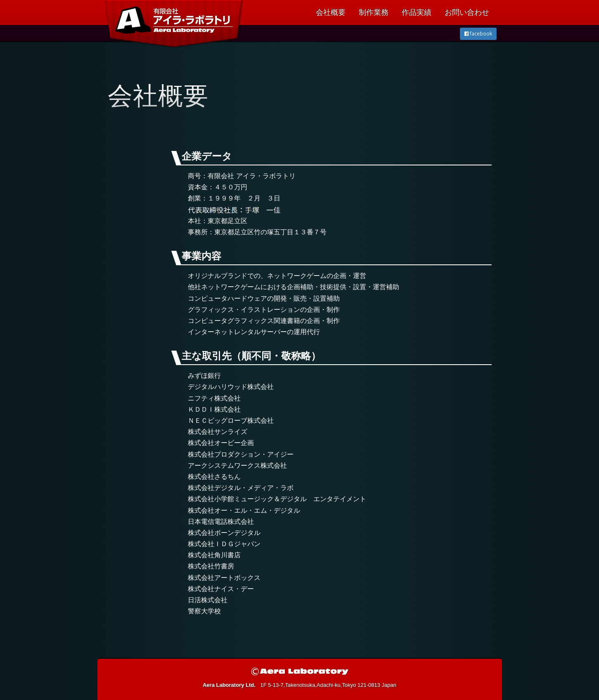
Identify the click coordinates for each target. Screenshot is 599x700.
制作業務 (374, 12)
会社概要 (331, 12)
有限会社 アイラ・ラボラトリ (170, 38)
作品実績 (417, 12)
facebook (478, 34)
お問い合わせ (467, 12)
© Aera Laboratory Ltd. (300, 671)
